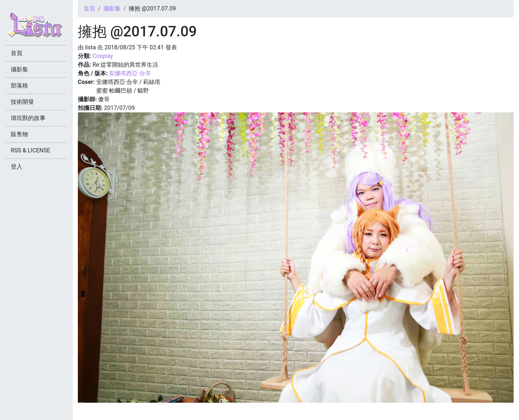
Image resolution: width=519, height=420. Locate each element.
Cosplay (103, 56)
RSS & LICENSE (30, 150)
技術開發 (22, 102)
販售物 (19, 134)
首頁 (89, 8)
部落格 (19, 86)
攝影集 (112, 8)
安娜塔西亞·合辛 (130, 73)
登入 (17, 167)
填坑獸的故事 (28, 118)
